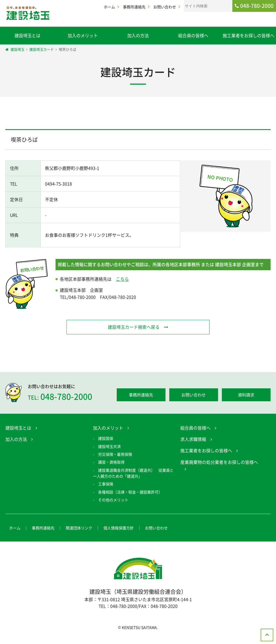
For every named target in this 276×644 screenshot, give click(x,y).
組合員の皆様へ (193, 35)
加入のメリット (83, 35)
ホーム (109, 7)
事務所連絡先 (134, 7)
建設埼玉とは (27, 35)
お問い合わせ (165, 7)
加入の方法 (138, 35)
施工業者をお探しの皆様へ (249, 35)
